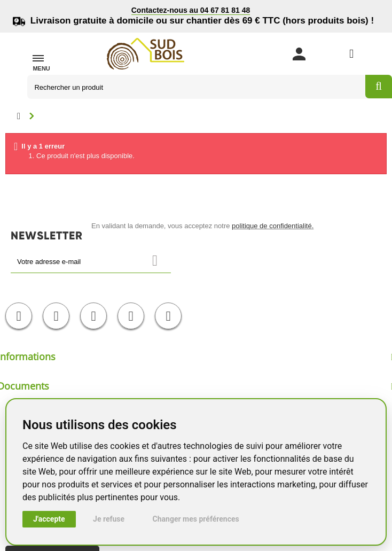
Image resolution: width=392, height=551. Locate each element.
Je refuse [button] (109, 519)
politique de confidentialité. (273, 226)
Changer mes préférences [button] (196, 519)
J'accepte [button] (49, 519)
